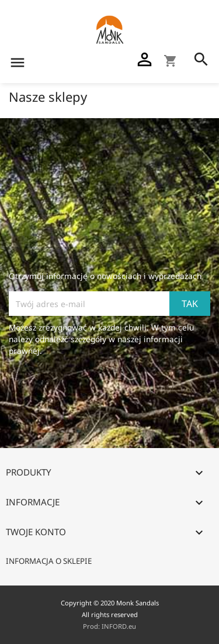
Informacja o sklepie (49, 561)
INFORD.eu (119, 626)
